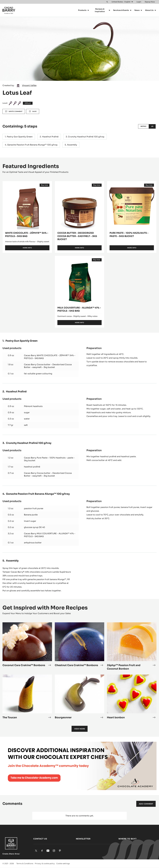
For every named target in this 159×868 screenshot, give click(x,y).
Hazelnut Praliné (50, 137)
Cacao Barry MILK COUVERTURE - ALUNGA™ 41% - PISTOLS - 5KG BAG (50, 535)
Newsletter (83, 839)
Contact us (40, 839)
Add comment (146, 804)
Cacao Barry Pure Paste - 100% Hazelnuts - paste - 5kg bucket (49, 459)
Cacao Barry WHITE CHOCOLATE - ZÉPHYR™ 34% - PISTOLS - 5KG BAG (50, 357)
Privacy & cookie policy (45, 864)
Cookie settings (63, 864)
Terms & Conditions (25, 864)
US (152, 126)
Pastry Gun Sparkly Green (20, 137)
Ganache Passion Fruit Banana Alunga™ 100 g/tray (32, 145)
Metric (143, 126)
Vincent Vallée (29, 85)
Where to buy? (127, 839)
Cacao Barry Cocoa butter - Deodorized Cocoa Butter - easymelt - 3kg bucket (48, 366)
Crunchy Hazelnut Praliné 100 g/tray (86, 137)
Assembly (72, 145)
